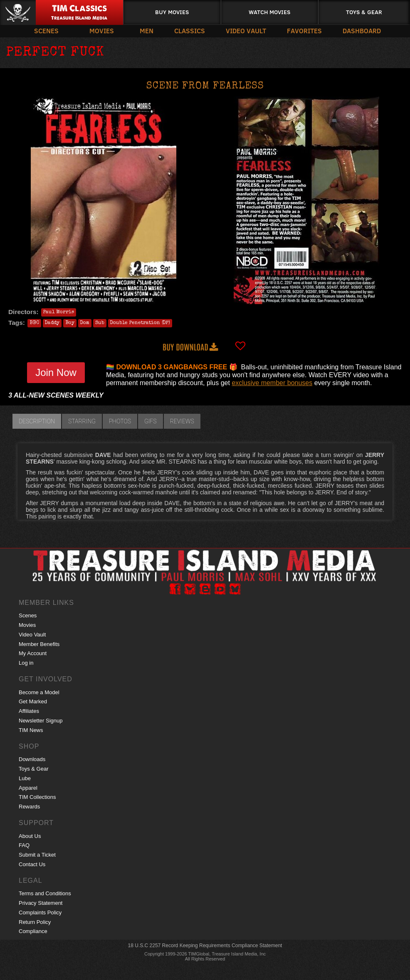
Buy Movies (172, 12)
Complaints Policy (40, 912)
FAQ (24, 845)
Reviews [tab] (182, 421)
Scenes (46, 31)
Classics (190, 31)
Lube (25, 778)
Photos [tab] (120, 421)
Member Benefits (39, 644)
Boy (70, 323)
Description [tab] (37, 421)
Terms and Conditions (45, 893)
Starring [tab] (82, 421)
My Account (33, 653)
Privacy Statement (41, 903)
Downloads (32, 759)
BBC (34, 323)
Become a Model (39, 692)
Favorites (304, 31)
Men (147, 31)
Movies (102, 31)
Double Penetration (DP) (140, 323)
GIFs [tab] (151, 421)
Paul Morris (59, 312)
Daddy (52, 323)
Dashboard (362, 31)
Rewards (29, 807)
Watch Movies (269, 12)
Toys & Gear (364, 12)
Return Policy (35, 922)
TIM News (31, 730)
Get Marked (33, 701)
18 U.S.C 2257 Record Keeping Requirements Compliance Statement (205, 946)
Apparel (28, 788)
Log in (26, 663)
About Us (30, 836)
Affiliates (29, 711)
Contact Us (32, 864)
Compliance (33, 931)
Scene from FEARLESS (205, 86)
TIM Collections (37, 797)
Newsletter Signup (41, 721)
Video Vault (246, 31)
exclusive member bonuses (272, 383)
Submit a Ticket (37, 855)
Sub (100, 323)
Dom (85, 323)
